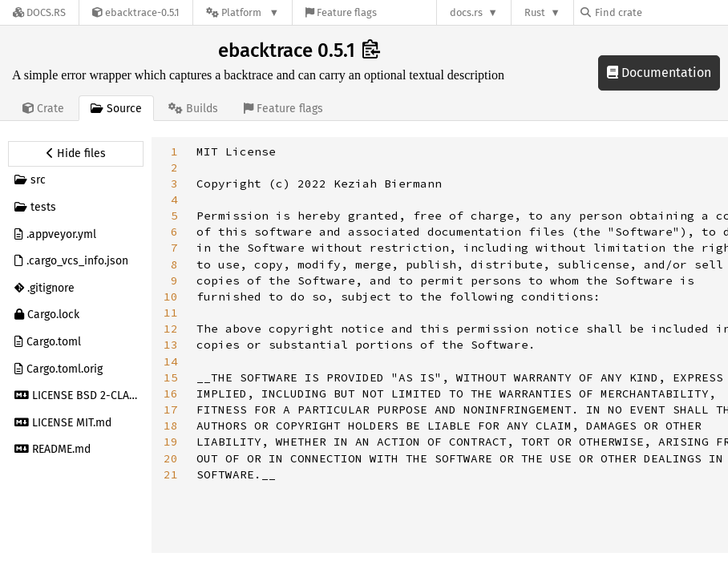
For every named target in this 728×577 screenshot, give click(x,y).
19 (171, 442)
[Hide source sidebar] (76, 154)
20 (171, 458)
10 (171, 297)
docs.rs (466, 12)
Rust (535, 12)
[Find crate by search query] (661, 12)
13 (171, 345)
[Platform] (243, 12)
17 (171, 410)
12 (171, 329)
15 (171, 377)
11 (171, 313)
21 (171, 474)
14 (171, 361)
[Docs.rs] (39, 12)
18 (171, 426)
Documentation (659, 73)
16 (171, 393)
